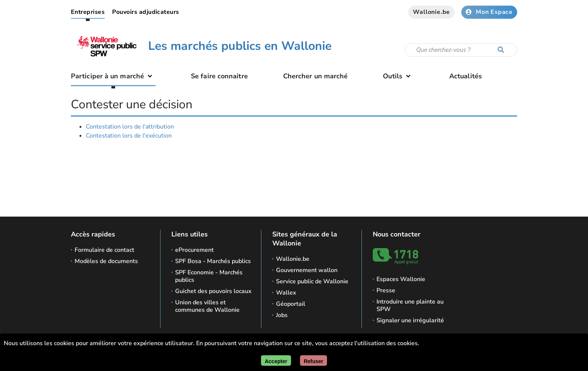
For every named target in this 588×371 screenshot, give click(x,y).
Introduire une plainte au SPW (410, 305)
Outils (398, 76)
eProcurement (194, 250)
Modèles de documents (106, 261)
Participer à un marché (113, 76)
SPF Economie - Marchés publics (209, 276)
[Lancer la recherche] (502, 50)
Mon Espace (489, 12)
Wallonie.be (431, 12)
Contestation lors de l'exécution (129, 136)
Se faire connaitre (219, 76)
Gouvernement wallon (307, 270)
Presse (386, 290)
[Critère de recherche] (461, 50)
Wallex (286, 293)
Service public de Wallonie (312, 281)
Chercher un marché (316, 76)
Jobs (282, 315)
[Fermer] (313, 361)
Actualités (466, 76)
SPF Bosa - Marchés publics (213, 261)
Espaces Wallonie (401, 279)
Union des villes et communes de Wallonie (207, 306)
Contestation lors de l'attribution (130, 127)
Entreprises (88, 12)
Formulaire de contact (104, 250)
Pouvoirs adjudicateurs (146, 12)
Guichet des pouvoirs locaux (213, 291)
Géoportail (291, 304)
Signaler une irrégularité (410, 320)
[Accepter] (276, 361)
